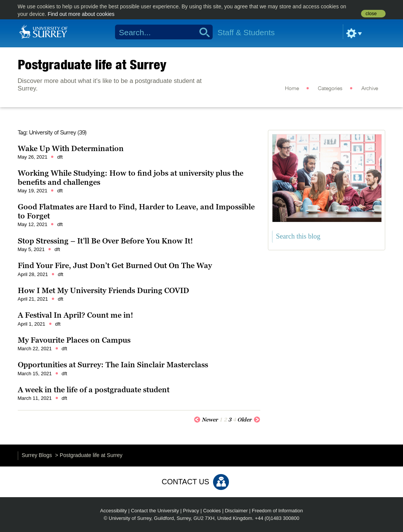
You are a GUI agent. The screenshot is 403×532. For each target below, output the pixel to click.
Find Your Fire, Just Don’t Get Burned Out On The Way (115, 265)
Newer (206, 419)
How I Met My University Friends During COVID (103, 290)
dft (60, 157)
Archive (370, 89)
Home (292, 89)
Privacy (191, 511)
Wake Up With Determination (71, 148)
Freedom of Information (277, 511)
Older (249, 419)
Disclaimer (236, 511)
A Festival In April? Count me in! (75, 315)
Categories (330, 89)
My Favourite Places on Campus (74, 340)
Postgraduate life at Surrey (92, 64)
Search (202, 32)
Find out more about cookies (81, 14)
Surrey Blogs (37, 455)
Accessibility (114, 511)
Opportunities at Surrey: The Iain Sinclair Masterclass (113, 365)
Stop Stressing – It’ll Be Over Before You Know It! (105, 241)
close (371, 14)
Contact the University (155, 511)
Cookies (212, 511)
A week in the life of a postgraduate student (94, 390)
